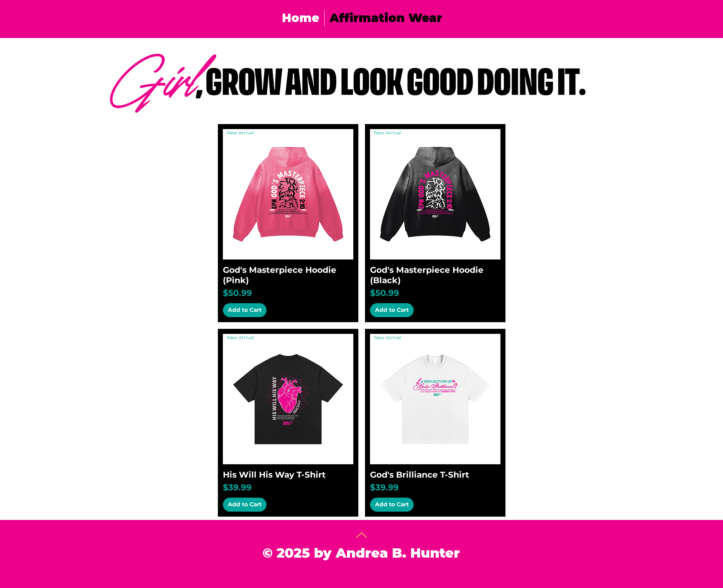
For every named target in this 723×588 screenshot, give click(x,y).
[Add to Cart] (245, 310)
